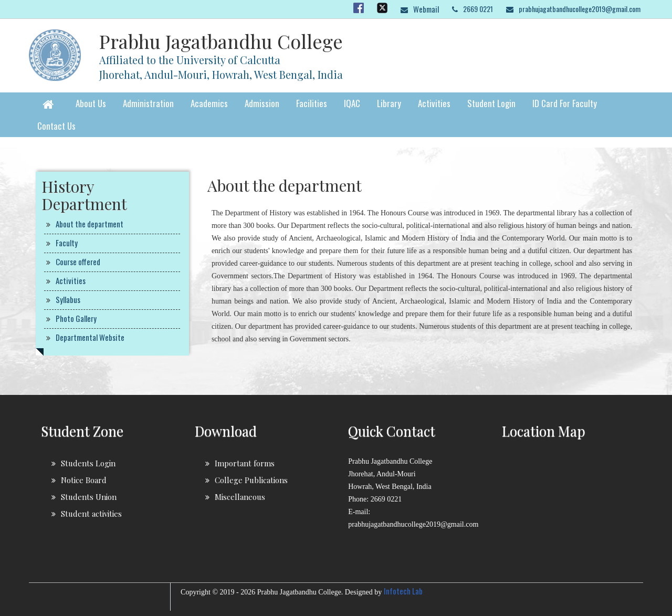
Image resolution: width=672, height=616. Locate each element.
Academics (209, 103)
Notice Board (84, 480)
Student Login (491, 103)
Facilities (312, 103)
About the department (90, 224)
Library (389, 103)
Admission (262, 103)
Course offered (78, 262)
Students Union (89, 497)
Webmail (426, 9)
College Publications (251, 480)
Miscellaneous (240, 497)
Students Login (88, 463)
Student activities (91, 514)
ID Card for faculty (565, 103)
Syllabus (68, 299)
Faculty (67, 243)
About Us (91, 103)
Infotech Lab (403, 591)
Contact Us (56, 126)
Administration (148, 103)
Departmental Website (90, 337)
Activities (434, 103)
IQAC (352, 103)
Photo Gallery (76, 318)
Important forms (245, 463)
